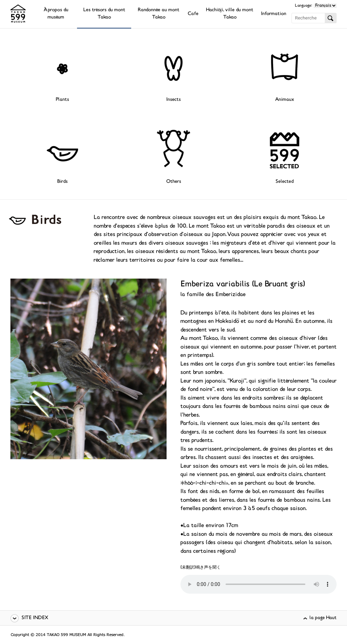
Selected (285, 182)
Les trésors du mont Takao (104, 14)
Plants (62, 100)
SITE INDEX (35, 618)
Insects (173, 100)
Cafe (193, 14)
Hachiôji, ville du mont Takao (230, 14)
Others (174, 182)
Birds (62, 182)
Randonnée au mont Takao (159, 14)
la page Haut (323, 618)
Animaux (285, 100)
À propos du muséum (56, 14)
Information (274, 14)
